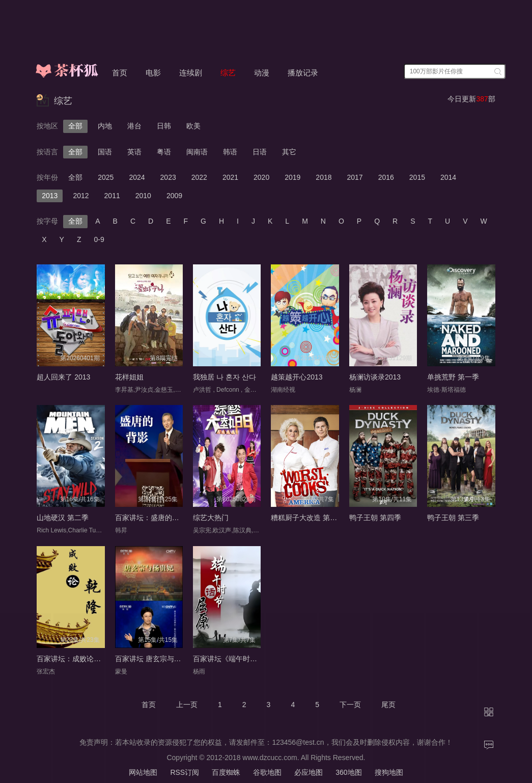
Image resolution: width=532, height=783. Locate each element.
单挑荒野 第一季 (453, 377)
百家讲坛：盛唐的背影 (151, 518)
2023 (168, 177)
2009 (174, 196)
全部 (75, 126)
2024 (137, 177)
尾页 (388, 705)
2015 (417, 177)
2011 (112, 196)
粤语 (164, 152)
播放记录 (303, 73)
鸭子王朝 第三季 (453, 518)
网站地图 (143, 772)
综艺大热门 (211, 518)
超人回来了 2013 (63, 377)
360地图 (348, 772)
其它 (289, 152)
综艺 (228, 73)
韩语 (230, 152)
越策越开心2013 (297, 377)
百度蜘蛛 (226, 772)
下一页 (350, 705)
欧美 (193, 126)
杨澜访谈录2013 (375, 377)
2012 (81, 196)
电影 (153, 73)
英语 (134, 152)
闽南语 (197, 152)
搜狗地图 (389, 772)
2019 (292, 177)
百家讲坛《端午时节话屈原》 (239, 659)
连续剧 (191, 73)
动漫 (262, 73)
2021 (230, 177)
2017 (355, 177)
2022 (199, 177)
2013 (50, 196)
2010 (143, 196)
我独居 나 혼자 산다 (225, 377)
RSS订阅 (185, 772)
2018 (324, 177)
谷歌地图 (267, 772)
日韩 (164, 126)
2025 (106, 177)
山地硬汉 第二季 (63, 518)
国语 (105, 152)
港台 (134, 126)
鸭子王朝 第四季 (375, 518)
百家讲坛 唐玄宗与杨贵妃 (155, 659)
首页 (120, 73)
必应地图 (309, 772)
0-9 (99, 239)
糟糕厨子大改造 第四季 (307, 518)
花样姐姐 (129, 377)
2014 (448, 177)
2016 (386, 177)
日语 (260, 152)
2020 (261, 177)
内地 (105, 126)
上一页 (187, 705)
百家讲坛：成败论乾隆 (72, 659)
